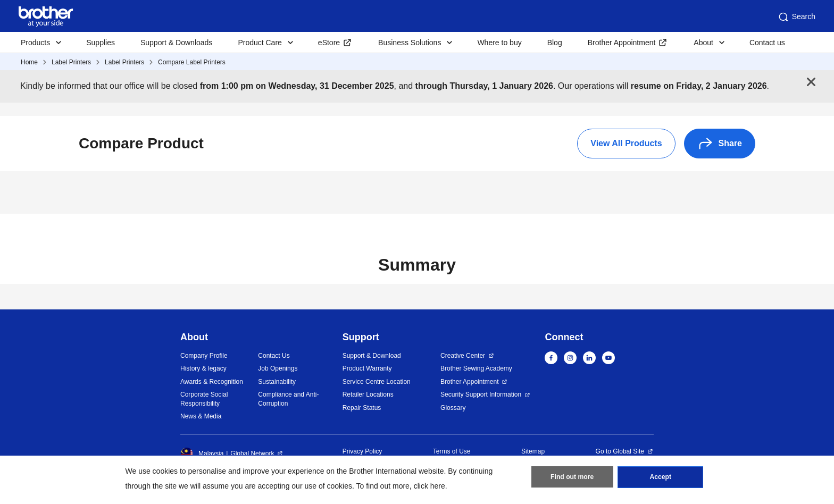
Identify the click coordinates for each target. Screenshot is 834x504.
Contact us (767, 43)
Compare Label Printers (192, 62)
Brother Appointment (622, 43)
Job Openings (278, 368)
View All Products (626, 143)
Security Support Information (481, 394)
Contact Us (274, 356)
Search (796, 17)
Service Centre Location (377, 382)
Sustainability (277, 382)
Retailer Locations (368, 394)
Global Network (252, 453)
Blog (555, 43)
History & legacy (203, 368)
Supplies (101, 43)
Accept (661, 478)
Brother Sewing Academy (476, 368)
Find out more (572, 478)
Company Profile (204, 356)
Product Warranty (367, 368)
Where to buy (499, 43)
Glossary (453, 408)
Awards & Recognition (212, 382)
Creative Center (463, 356)
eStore (329, 43)
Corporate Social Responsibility (204, 399)
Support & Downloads (176, 43)
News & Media (201, 416)
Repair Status (362, 408)
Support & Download (372, 356)
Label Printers (71, 62)
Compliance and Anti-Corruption (288, 399)
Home (29, 62)
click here (429, 486)
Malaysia (202, 453)
